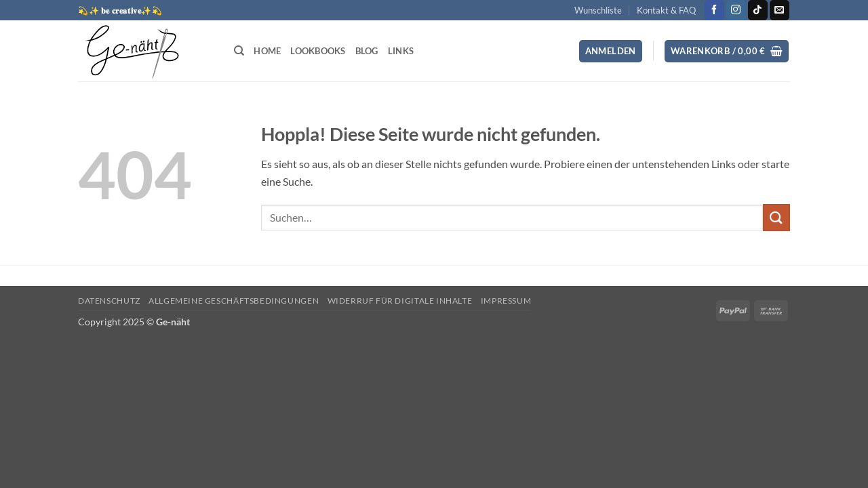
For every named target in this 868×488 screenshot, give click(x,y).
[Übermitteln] (776, 217)
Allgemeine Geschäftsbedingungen (234, 301)
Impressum (506, 301)
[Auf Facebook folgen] (714, 10)
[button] (611, 51)
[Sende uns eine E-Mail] (780, 10)
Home (267, 51)
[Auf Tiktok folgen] (758, 10)
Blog (367, 51)
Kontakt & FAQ (666, 10)
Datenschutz (109, 301)
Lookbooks (318, 51)
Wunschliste (598, 10)
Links (401, 51)
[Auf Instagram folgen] (736, 10)
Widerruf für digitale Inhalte (400, 301)
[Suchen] (239, 51)
